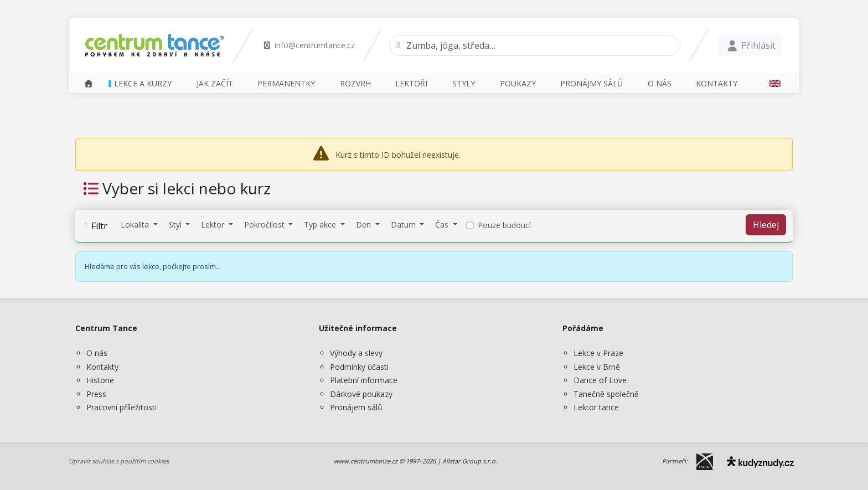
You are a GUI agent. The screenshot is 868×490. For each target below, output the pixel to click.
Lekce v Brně (597, 367)
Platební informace (364, 380)
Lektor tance (596, 407)
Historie (100, 380)
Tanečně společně (606, 394)
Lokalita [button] (136, 225)
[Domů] (89, 83)
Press (96, 394)
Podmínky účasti (359, 367)
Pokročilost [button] (265, 225)
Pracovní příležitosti (122, 407)
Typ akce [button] (321, 225)
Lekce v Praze (598, 353)
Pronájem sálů (356, 407)
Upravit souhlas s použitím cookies (119, 461)
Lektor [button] (214, 225)
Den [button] (365, 225)
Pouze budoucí (504, 225)
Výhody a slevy (356, 353)
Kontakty (102, 367)
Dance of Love (600, 380)
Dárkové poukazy (361, 394)
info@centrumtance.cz (309, 45)
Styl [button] (176, 225)
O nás (97, 353)
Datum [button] (404, 225)
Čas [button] (443, 225)
